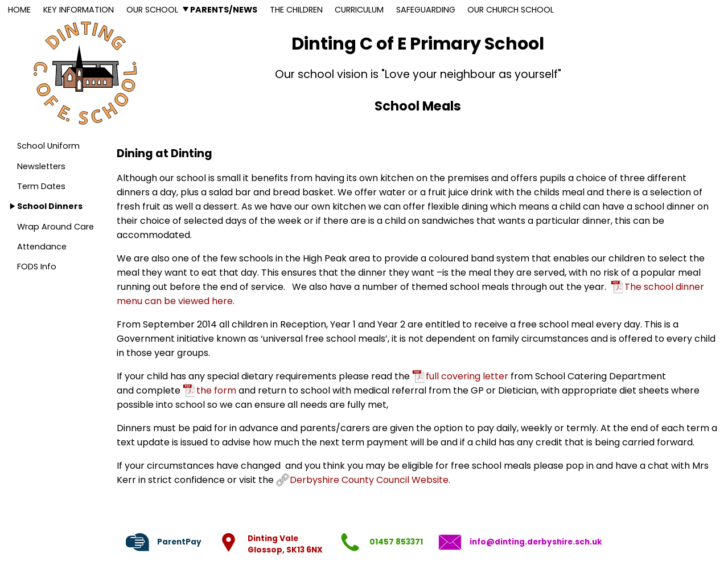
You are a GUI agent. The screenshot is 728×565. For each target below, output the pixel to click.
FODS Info (37, 267)
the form (216, 390)
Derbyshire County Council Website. (370, 480)
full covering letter (467, 376)
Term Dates (41, 186)
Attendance (42, 247)
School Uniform (48, 146)
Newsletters (41, 166)
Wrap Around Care (55, 227)
